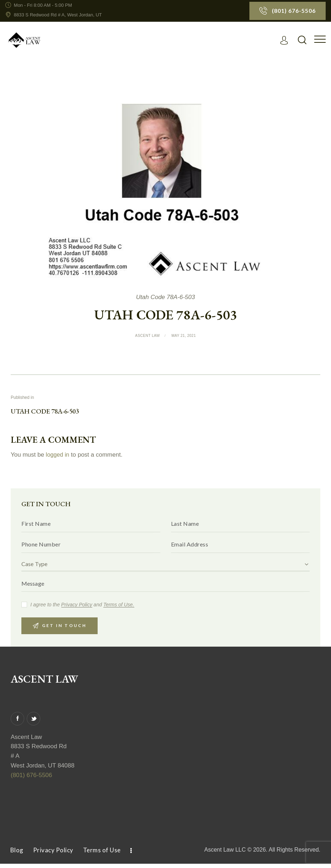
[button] (320, 39)
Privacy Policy (77, 608)
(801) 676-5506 (31, 779)
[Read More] (286, 40)
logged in (58, 455)
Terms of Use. (119, 608)
